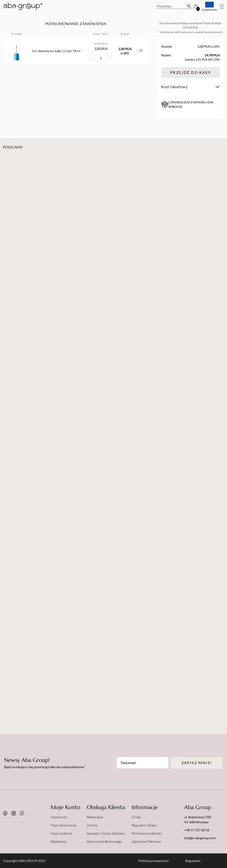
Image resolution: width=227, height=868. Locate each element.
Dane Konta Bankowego (104, 841)
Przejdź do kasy (190, 72)
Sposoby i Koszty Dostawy (106, 833)
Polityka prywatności (147, 833)
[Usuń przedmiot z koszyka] (141, 51)
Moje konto (59, 817)
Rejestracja (58, 841)
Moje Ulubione (61, 833)
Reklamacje (95, 817)
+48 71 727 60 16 (197, 830)
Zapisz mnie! (197, 763)
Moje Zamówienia (63, 825)
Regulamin (193, 861)
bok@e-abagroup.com (200, 838)
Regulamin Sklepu (144, 825)
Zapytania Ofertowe (146, 841)
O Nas (136, 817)
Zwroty (92, 825)
